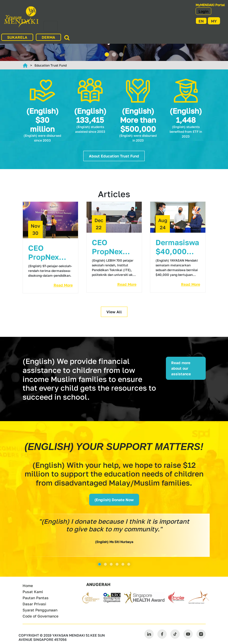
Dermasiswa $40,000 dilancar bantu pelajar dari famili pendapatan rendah (177, 247)
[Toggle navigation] (51, 26)
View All (114, 312)
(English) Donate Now (114, 500)
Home (28, 586)
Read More (63, 285)
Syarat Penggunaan (40, 610)
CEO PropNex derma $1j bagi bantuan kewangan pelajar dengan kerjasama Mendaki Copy (46, 253)
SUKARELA (17, 37)
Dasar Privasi (34, 604)
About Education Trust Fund (114, 156)
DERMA (48, 37)
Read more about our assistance (181, 368)
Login (203, 11)
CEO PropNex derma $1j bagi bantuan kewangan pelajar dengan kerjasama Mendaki (110, 247)
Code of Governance (40, 616)
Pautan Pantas (36, 598)
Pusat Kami (33, 592)
